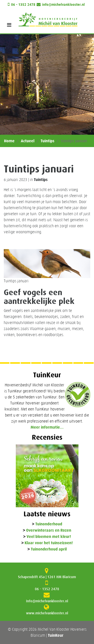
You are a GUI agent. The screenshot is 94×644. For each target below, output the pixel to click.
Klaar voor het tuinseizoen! (49, 543)
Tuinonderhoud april (49, 549)
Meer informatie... (47, 427)
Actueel (28, 141)
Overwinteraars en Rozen (49, 531)
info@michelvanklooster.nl (63, 5)
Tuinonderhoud (49, 524)
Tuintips (48, 141)
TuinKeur (56, 635)
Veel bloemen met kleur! (49, 537)
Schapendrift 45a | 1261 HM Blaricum (47, 577)
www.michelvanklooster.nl (47, 613)
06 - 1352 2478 (23, 5)
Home (9, 141)
